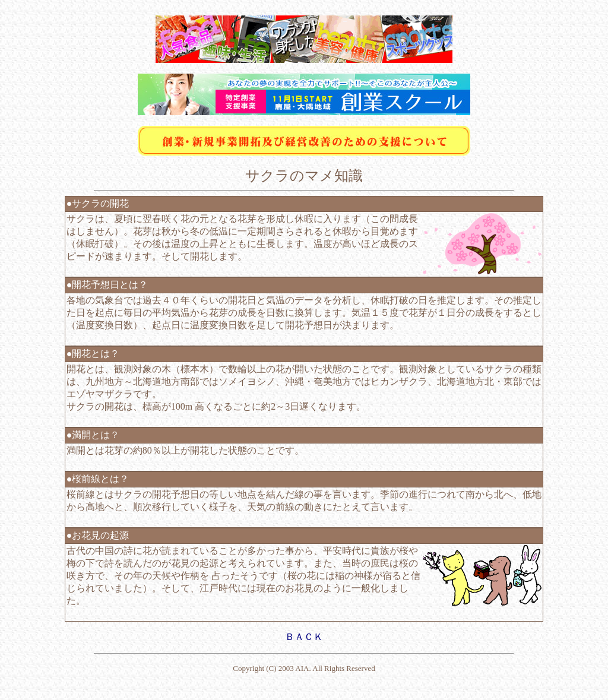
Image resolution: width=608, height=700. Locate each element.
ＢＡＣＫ (304, 637)
